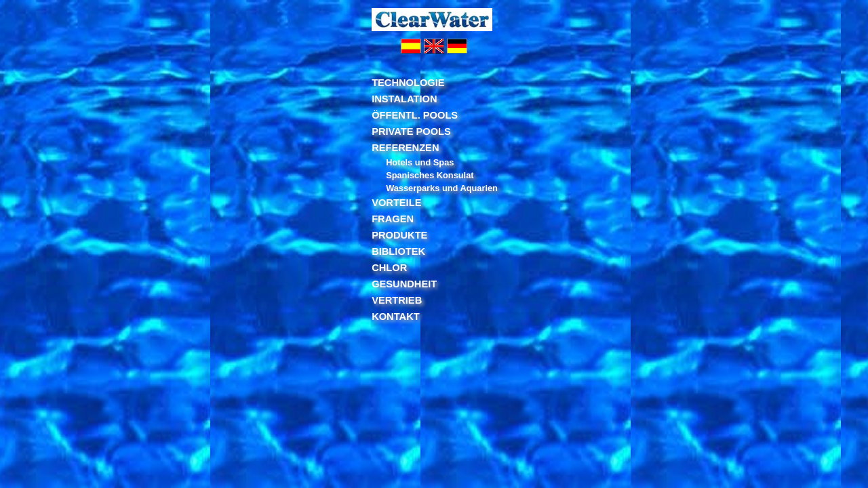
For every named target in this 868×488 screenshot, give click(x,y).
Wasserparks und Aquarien (442, 188)
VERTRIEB (397, 300)
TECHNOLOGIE (408, 83)
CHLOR (389, 268)
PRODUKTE (399, 235)
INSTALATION (404, 99)
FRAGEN (393, 219)
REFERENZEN (405, 148)
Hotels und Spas (420, 162)
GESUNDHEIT (404, 284)
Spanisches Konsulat (430, 175)
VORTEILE (396, 203)
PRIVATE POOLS (411, 131)
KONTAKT (396, 317)
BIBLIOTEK (398, 251)
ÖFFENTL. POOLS (415, 115)
